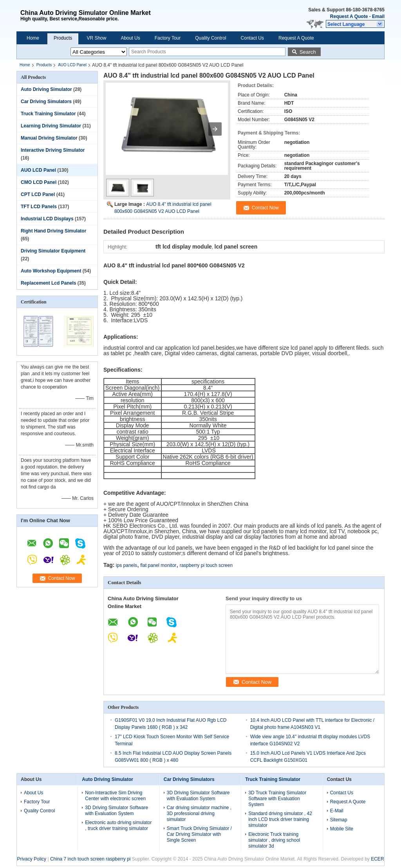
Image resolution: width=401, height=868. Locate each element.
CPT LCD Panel (38, 194)
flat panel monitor (158, 565)
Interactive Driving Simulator (53, 150)
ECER (377, 859)
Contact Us (252, 38)
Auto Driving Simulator (46, 89)
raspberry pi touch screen (206, 565)
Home (33, 38)
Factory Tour (168, 38)
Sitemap (339, 820)
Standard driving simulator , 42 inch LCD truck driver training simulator (280, 819)
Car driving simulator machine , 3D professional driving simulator (199, 814)
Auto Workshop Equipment (51, 271)
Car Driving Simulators (46, 102)
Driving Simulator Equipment (53, 251)
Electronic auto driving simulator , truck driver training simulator (118, 825)
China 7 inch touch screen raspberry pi (90, 859)
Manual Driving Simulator (49, 138)
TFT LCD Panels (39, 207)
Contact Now (62, 578)
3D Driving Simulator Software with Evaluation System (117, 811)
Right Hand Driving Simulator (53, 231)
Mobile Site (342, 829)
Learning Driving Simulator (51, 126)
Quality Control (210, 38)
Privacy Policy (32, 859)
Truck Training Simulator (48, 114)
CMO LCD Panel (39, 182)
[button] (355, 24)
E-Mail (337, 811)
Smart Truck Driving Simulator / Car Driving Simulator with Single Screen (199, 834)
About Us (130, 38)
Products (63, 38)
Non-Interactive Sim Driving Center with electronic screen (115, 796)
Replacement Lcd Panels (48, 283)
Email (378, 16)
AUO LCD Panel (72, 65)
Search (308, 52)
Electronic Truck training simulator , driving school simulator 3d (274, 840)
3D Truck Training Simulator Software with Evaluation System (277, 799)
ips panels (126, 565)
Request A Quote (349, 16)
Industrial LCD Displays (47, 219)
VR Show (96, 38)
